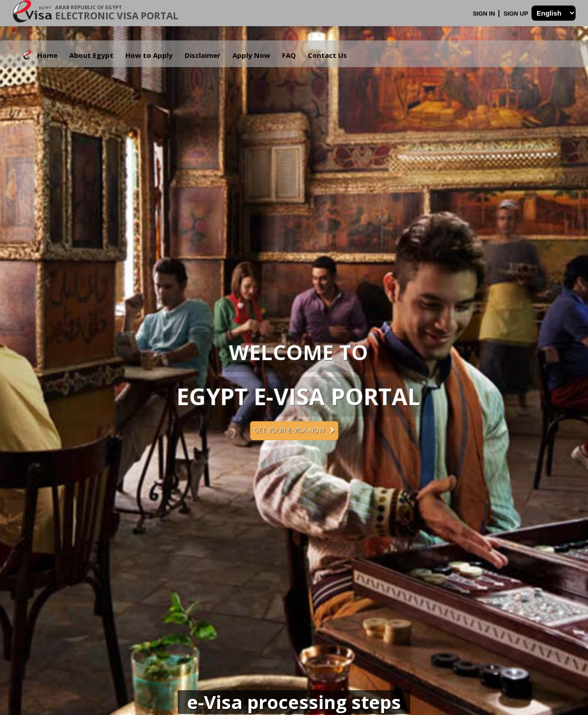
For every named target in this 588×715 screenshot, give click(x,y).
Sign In (485, 14)
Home (47, 55)
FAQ (289, 55)
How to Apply (149, 55)
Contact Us (327, 55)
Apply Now (251, 55)
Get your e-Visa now (294, 430)
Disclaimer (203, 55)
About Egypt (91, 55)
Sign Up (517, 14)
